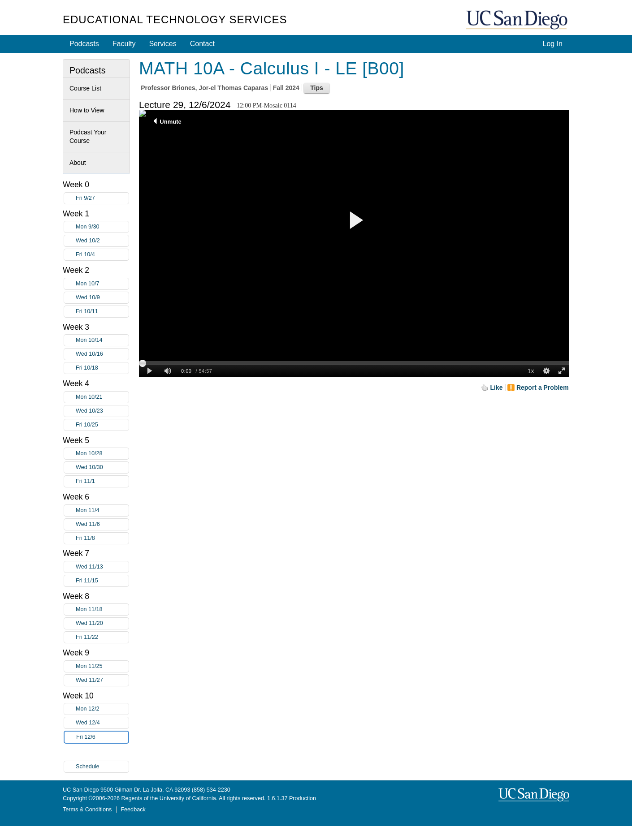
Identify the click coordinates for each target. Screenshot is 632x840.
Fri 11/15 (102, 581)
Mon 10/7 (102, 284)
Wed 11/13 (102, 567)
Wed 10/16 (102, 354)
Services (162, 44)
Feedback (133, 810)
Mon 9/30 (102, 227)
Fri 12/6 (102, 737)
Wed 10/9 (102, 298)
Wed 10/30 (102, 467)
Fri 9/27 (102, 198)
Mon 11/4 (102, 510)
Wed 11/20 (102, 623)
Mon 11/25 (102, 666)
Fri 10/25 (102, 425)
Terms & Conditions (87, 810)
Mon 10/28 (102, 454)
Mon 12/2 (102, 709)
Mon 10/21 (102, 397)
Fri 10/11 (102, 312)
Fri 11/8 (102, 538)
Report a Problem (543, 388)
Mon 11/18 (102, 610)
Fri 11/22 (102, 637)
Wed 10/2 (102, 241)
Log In (553, 44)
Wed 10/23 (102, 411)
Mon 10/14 (102, 340)
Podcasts (84, 44)
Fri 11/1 (102, 481)
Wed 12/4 (102, 723)
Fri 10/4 (102, 255)
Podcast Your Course (88, 137)
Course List (85, 88)
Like (496, 388)
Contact (202, 44)
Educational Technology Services (175, 19)
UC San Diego (518, 20)
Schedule (88, 767)
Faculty (124, 44)
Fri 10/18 (102, 368)
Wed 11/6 (102, 524)
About (78, 163)
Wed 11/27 (102, 680)
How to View (87, 110)
